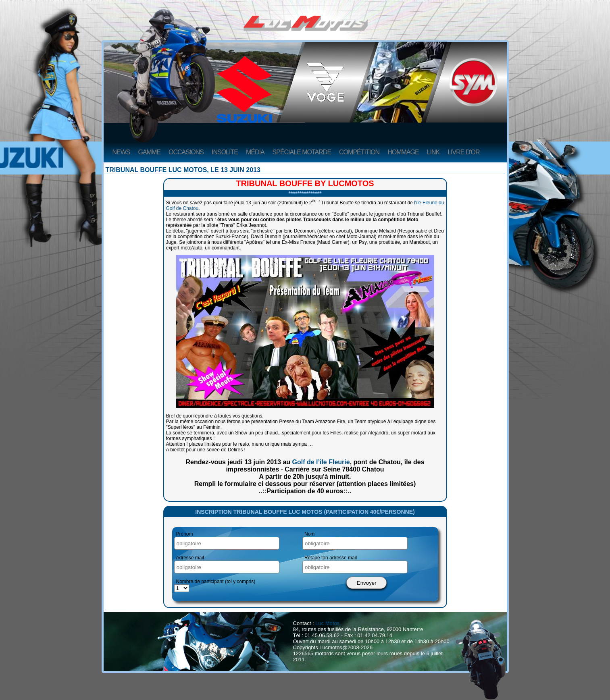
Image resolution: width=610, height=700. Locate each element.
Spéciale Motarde (302, 152)
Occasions (186, 152)
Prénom (185, 534)
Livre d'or (463, 152)
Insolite (225, 152)
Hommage (403, 152)
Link (433, 152)
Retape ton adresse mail (331, 558)
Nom (309, 534)
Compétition (359, 152)
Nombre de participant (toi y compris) (216, 582)
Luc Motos (327, 623)
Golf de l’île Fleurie (321, 462)
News (121, 152)
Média (255, 152)
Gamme (149, 152)
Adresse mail (190, 558)
